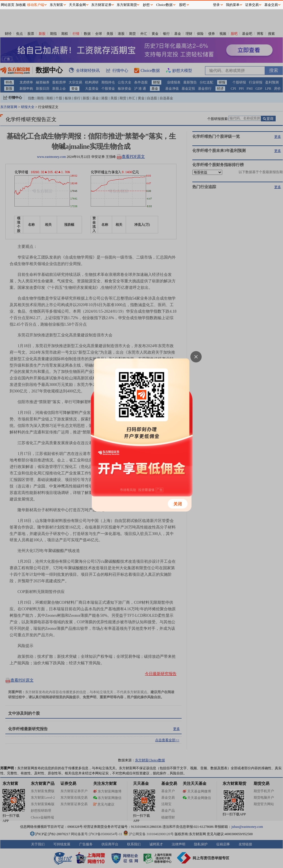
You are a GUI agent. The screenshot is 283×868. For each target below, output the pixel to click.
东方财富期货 (127, 5)
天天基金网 (77, 5)
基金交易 (271, 5)
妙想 (146, 5)
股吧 (182, 5)
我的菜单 (233, 5)
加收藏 (21, 5)
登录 (216, 5)
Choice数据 (164, 5)
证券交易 (252, 5)
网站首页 (8, 5)
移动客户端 (36, 5)
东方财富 (56, 5)
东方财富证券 (101, 5)
